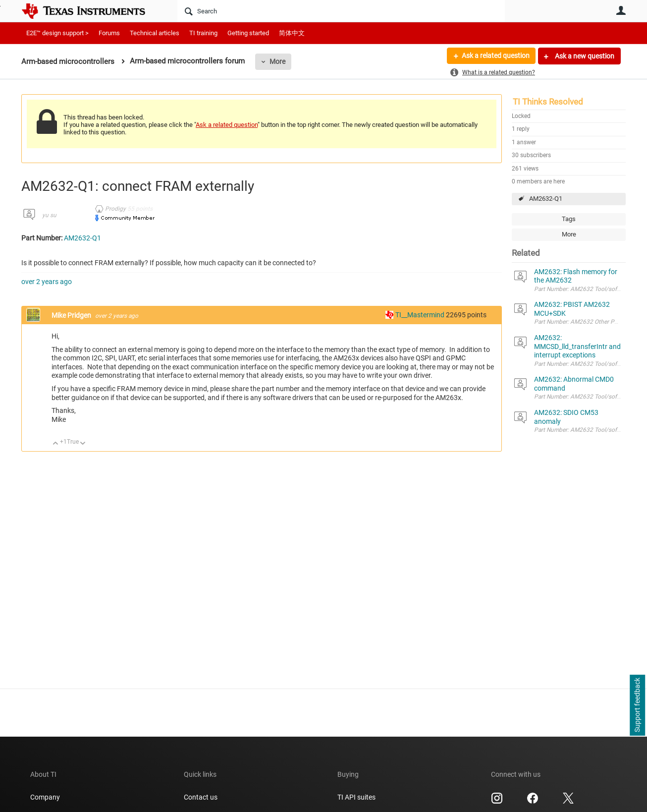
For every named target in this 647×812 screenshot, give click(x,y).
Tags (569, 219)
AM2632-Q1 (546, 199)
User (621, 10)
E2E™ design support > (57, 33)
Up (56, 444)
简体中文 (292, 33)
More (277, 61)
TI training (203, 33)
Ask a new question (584, 56)
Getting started (248, 33)
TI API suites (356, 797)
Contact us (201, 797)
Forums (109, 33)
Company (45, 797)
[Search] (341, 11)
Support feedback (637, 705)
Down (83, 444)
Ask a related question (495, 56)
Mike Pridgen (72, 315)
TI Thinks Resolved (548, 102)
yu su (49, 215)
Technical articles (155, 33)
